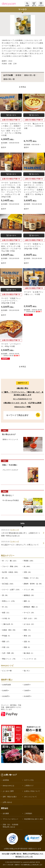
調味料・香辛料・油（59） (33, 584)
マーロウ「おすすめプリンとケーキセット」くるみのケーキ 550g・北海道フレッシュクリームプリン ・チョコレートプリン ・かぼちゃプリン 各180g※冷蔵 (11, 190)
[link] (33, 839)
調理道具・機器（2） (31, 607)
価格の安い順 (30, 75)
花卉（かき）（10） (31, 618)
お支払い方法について (32, 791)
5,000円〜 (6, 691)
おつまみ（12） (29, 624)
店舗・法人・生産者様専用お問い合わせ (10, 826)
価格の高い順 (9, 79)
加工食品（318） (8, 584)
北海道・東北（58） (9, 630)
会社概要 (6, 813)
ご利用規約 (28, 813)
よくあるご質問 (8, 791)
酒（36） (5, 595)
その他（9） (6, 618)
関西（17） (6, 642)
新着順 (18, 75)
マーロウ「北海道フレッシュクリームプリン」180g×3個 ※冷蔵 (34, 246)
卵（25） (5, 578)
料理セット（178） (9, 601)
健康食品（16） (29, 595)
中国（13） (6, 647)
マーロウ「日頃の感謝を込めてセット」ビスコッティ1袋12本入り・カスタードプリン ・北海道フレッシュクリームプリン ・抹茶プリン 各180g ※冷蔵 (34, 190)
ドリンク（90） (29, 590)
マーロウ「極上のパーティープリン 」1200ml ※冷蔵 (34, 126)
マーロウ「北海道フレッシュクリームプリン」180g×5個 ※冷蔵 (11, 301)
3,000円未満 (6, 685)
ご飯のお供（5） (8, 624)
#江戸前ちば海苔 (35, 403)
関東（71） (28, 630)
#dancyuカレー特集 (23, 407)
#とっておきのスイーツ (22, 399)
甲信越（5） (6, 636)
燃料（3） (27, 601)
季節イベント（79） (9, 659)
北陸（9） (27, 642)
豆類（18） (28, 572)
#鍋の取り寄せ (22, 388)
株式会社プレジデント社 (24, 857)
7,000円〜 (27, 691)
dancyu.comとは (8, 786)
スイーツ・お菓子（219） (11, 590)
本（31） (5, 607)
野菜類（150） (29, 561)
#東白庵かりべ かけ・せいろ (15, 403)
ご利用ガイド (29, 786)
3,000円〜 (27, 685)
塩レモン (27, 671)
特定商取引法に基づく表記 (34, 819)
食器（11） (6, 613)
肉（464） (27, 566)
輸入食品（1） (29, 653)
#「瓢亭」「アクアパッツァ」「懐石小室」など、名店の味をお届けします (23, 393)
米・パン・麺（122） (10, 561)
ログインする (29, 780)
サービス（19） (29, 613)
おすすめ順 (8, 75)
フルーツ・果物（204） (10, 566)
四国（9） (27, 647)
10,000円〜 (6, 696)
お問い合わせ (7, 802)
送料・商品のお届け (10, 797)
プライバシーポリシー (10, 819)
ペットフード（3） (30, 659)
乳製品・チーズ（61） (32, 578)
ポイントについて (30, 797)
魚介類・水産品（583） (10, 572)
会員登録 (6, 780)
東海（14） (28, 636)
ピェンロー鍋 (7, 671)
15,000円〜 (28, 696)
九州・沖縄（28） (8, 653)
